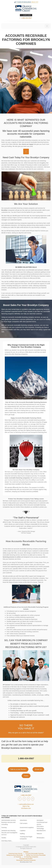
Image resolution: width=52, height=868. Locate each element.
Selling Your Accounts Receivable (36, 855)
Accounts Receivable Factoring (34, 853)
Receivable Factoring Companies (26, 860)
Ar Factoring (17, 857)
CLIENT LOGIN (26, 15)
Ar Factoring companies (31, 857)
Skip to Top (26, 806)
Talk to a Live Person (18, 769)
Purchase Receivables (26, 859)
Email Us (38, 769)
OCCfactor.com (26, 808)
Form (26, 776)
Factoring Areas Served (15, 853)
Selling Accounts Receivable (15, 855)
